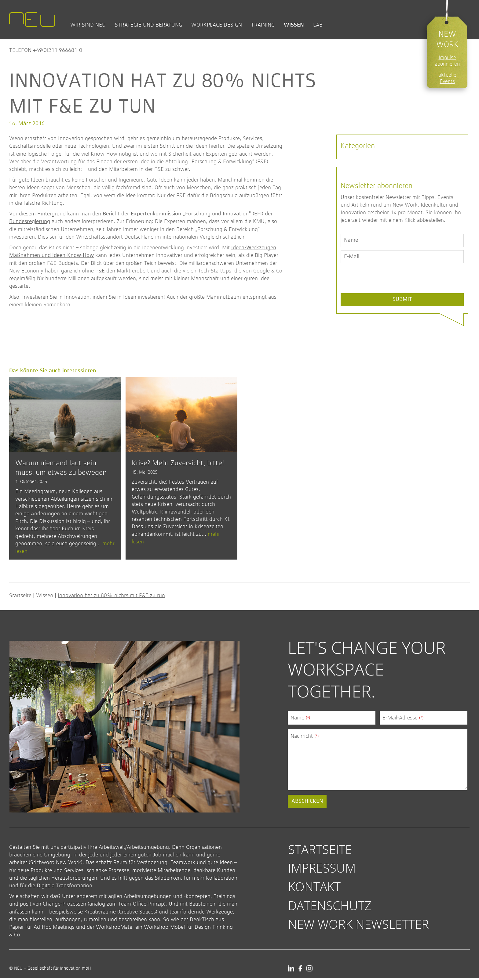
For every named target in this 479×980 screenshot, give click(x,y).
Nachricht (305, 738)
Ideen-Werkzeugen (254, 248)
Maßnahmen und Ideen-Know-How (51, 255)
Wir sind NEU (88, 25)
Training (263, 25)
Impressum (322, 870)
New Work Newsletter (358, 926)
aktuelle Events (447, 78)
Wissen (294, 25)
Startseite (20, 597)
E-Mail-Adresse (403, 719)
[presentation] (387, 292)
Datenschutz (330, 907)
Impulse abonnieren (447, 61)
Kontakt (314, 889)
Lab (318, 25)
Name (300, 719)
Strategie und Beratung (148, 25)
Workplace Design (217, 25)
